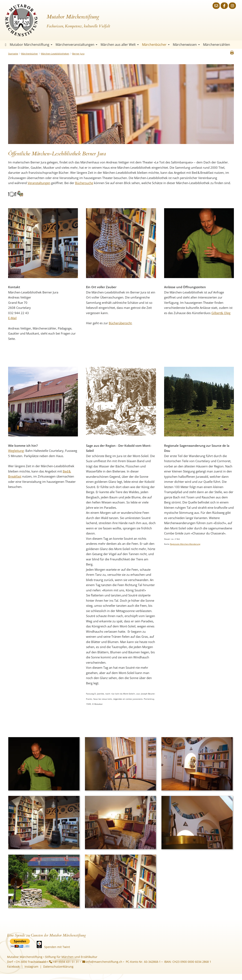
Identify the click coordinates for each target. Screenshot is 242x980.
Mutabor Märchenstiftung (31, 45)
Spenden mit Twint (57, 947)
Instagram (31, 967)
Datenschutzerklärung (58, 967)
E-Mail (12, 318)
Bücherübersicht (120, 323)
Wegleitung (16, 451)
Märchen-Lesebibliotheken (55, 54)
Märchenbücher (156, 45)
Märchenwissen (186, 45)
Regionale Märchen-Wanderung (185, 544)
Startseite (6, 45)
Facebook (13, 967)
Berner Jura (78, 54)
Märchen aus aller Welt (120, 45)
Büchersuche (84, 183)
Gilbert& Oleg (221, 313)
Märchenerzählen (217, 45)
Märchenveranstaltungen (76, 45)
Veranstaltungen (39, 183)
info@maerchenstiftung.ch (102, 962)
